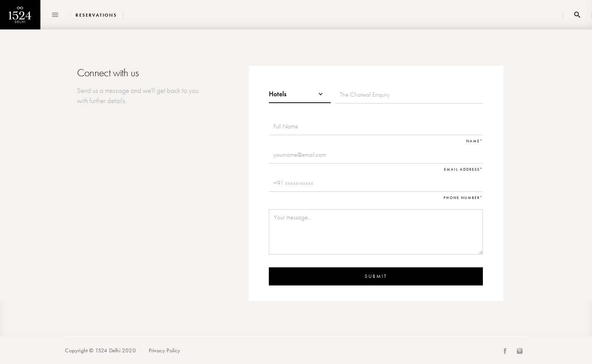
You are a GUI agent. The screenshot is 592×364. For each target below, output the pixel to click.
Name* (475, 141)
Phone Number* (463, 198)
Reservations (96, 15)
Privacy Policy (165, 350)
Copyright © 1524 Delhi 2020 (100, 350)
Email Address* (463, 170)
